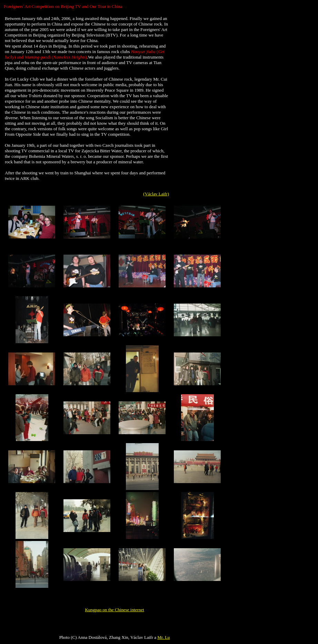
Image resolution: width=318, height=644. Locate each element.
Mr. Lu (163, 637)
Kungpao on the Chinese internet (114, 610)
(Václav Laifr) (156, 194)
